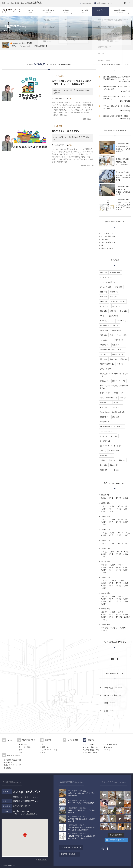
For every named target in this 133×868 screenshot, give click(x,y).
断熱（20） (116, 345)
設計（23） (104, 359)
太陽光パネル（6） (106, 455)
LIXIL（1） (116, 407)
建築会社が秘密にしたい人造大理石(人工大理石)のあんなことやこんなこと (117, 78)
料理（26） (104, 335)
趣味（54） (114, 359)
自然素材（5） (105, 417)
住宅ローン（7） (106, 393)
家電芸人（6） (105, 381)
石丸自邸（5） (105, 354)
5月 (103, 498)
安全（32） (104, 465)
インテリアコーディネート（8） (111, 446)
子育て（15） (104, 330)
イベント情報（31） (108, 236)
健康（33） (104, 273)
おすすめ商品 (59, 76)
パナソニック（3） (106, 340)
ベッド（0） (115, 470)
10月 (111, 506)
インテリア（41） (123, 321)
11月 (103, 506)
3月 (117, 498)
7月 (103, 509)
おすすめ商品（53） (108, 242)
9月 (119, 506)
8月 (126, 506)
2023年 (104, 530)
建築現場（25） (116, 273)
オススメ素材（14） (116, 316)
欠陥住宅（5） (105, 345)
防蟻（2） (124, 359)
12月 (103, 520)
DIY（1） (103, 316)
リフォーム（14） (106, 369)
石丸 (70, 98)
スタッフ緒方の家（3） (108, 282)
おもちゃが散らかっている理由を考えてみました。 (71, 138)
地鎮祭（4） (104, 301)
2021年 (104, 549)
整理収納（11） (105, 402)
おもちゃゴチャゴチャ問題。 (66, 131)
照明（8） (114, 311)
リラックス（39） (106, 287)
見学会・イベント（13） (119, 335)
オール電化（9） (106, 441)
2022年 (104, 540)
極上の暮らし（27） (107, 321)
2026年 (104, 495)
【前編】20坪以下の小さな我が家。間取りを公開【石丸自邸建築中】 (82, 837)
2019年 (104, 577)
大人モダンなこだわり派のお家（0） (113, 412)
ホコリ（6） (117, 306)
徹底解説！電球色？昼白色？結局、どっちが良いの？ (117, 88)
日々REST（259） (108, 248)
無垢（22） (116, 417)
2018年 (104, 593)
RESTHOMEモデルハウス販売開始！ (123, 163)
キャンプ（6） (105, 306)
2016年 (104, 625)
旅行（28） (119, 287)
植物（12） (104, 292)
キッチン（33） (115, 451)
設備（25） (104, 311)
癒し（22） (124, 311)
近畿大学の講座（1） (107, 364)
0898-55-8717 (22, 806)
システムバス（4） (106, 277)
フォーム (30, 814)
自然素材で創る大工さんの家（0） (112, 427)
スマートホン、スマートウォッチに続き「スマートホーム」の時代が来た (72, 83)
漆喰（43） (104, 297)
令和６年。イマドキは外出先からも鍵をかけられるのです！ (72, 92)
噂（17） (104, 245)
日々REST (58, 126)
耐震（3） (122, 350)
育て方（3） (120, 340)
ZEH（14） (124, 398)
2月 (125, 498)
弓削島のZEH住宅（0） (108, 460)
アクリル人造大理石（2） (109, 398)
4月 (110, 498)
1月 (103, 524)
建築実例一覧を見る (70, 854)
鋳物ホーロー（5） (119, 381)
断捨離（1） (114, 292)
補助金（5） (114, 465)
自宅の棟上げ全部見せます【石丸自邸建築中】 (123, 178)
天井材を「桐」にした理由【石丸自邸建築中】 (123, 192)
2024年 (104, 516)
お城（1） (103, 451)
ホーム (7, 30)
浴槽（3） (121, 364)
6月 (110, 509)
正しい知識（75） (108, 233)
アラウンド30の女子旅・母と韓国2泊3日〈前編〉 (117, 107)
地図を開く (42, 860)
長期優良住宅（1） (118, 330)
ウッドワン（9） (106, 422)
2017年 (104, 609)
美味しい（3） (119, 393)
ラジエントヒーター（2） (109, 436)
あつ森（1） (118, 402)
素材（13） (105, 239)
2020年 (104, 562)
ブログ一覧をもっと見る (71, 848)
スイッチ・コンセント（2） (109, 326)
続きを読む (87, 119)
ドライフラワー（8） (118, 301)
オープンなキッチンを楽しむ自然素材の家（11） (114, 387)
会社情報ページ (28, 797)
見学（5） (122, 460)
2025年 (104, 503)
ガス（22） (114, 297)
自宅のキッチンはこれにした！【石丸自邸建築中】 (117, 98)
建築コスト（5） (118, 354)
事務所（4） (104, 470)
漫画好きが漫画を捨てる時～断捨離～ (117, 116)
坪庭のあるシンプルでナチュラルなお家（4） (114, 375)
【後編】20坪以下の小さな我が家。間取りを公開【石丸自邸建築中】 (123, 206)
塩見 (84, 801)
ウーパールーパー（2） (108, 431)
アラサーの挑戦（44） (107, 350)
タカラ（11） (104, 407)
